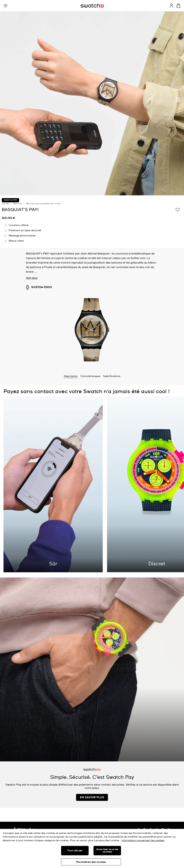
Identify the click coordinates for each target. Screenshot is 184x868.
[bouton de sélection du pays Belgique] (19, 828)
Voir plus (32, 278)
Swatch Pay (10, 200)
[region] (92, 848)
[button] (6, 6)
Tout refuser (75, 851)
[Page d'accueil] (92, 6)
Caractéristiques (90, 376)
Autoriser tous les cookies (107, 851)
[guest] (171, 6)
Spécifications (112, 376)
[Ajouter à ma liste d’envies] (178, 209)
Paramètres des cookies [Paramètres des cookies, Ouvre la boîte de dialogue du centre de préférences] (91, 862)
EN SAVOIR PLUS (92, 797)
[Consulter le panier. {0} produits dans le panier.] (178, 6)
